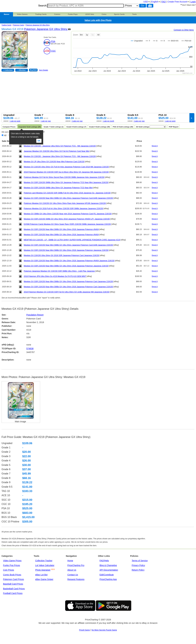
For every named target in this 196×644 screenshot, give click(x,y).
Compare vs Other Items (184, 30)
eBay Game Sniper (44, 579)
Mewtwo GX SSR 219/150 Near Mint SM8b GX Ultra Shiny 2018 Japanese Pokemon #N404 (61, 229)
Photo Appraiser (43, 570)
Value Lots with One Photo (98, 20)
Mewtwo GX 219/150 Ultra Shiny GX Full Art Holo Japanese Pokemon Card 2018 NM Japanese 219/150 (66, 167)
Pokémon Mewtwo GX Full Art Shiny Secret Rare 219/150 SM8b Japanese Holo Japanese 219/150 (64, 177)
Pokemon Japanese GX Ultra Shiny (38, 25)
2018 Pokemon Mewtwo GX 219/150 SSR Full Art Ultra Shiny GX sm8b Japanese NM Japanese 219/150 (67, 292)
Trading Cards (41, 14)
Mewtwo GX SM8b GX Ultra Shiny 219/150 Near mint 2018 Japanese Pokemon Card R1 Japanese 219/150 (68, 214)
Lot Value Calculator (45, 565)
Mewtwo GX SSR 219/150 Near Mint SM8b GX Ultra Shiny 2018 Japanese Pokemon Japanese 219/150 (66, 250)
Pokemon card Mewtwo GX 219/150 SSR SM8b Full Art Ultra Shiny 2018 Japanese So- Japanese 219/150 (67, 193)
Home (70, 561)
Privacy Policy (138, 565)
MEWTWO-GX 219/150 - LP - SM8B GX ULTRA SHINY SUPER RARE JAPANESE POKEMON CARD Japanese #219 (72, 240)
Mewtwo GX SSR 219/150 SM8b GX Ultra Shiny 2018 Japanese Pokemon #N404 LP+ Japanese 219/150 (67, 219)
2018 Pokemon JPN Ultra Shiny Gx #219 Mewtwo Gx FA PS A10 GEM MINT (55, 276)
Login (193, 2)
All (5, 135)
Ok (39, 141)
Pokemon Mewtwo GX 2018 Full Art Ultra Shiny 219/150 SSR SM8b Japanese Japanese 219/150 (63, 209)
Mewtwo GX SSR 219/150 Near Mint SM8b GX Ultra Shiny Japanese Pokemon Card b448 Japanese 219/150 (68, 198)
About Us (72, 570)
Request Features (76, 579)
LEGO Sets (90, 14)
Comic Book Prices (12, 575)
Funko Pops (73, 14)
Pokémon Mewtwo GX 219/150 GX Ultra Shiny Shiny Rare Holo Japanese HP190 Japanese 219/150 (65, 203)
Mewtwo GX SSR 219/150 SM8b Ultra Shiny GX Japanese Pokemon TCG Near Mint (58, 188)
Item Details (43, 70)
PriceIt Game (85, 630)
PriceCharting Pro (76, 565)
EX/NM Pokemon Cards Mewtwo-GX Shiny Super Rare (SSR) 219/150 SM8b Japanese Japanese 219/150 (67, 224)
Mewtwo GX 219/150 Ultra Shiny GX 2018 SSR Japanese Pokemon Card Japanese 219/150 (61, 255)
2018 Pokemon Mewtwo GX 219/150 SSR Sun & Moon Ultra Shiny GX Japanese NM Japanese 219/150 (66, 172)
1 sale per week (15, 121)
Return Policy (138, 570)
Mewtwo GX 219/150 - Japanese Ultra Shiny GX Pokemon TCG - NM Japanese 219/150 (60, 146)
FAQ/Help (104, 561)
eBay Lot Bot (41, 575)
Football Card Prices (13, 593)
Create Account (177, 2)
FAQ (164, 2)
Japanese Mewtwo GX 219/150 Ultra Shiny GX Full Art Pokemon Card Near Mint (57, 151)
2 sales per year (77, 121)
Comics (57, 14)
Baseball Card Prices (13, 584)
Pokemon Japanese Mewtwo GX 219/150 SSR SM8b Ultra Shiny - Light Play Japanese (59, 271)
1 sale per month (108, 121)
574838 (30, 349)
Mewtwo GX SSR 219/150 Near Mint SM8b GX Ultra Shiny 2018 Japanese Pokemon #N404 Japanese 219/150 (69, 261)
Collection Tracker (44, 561)
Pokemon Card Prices (13, 579)
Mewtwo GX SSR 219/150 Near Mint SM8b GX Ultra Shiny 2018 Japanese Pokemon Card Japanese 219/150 (68, 282)
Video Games (22, 14)
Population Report (35, 315)
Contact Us (73, 575)
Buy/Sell (33, 70)
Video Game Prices (12, 561)
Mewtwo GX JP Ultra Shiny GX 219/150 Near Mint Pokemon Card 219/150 (54, 162)
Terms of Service (140, 561)
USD (146, 2)
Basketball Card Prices (14, 589)
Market (7, 14)
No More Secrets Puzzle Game (104, 630)
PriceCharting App (108, 579)
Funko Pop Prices (12, 565)
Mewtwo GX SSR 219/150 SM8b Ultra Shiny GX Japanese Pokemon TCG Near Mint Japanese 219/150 (66, 182)
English (155, 2)
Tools (135, 14)
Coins (104, 14)
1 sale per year (46, 121)
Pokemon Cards (18, 25)
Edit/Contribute (107, 575)
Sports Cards (119, 14)
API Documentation (109, 570)
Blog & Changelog (108, 565)
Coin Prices (9, 570)
